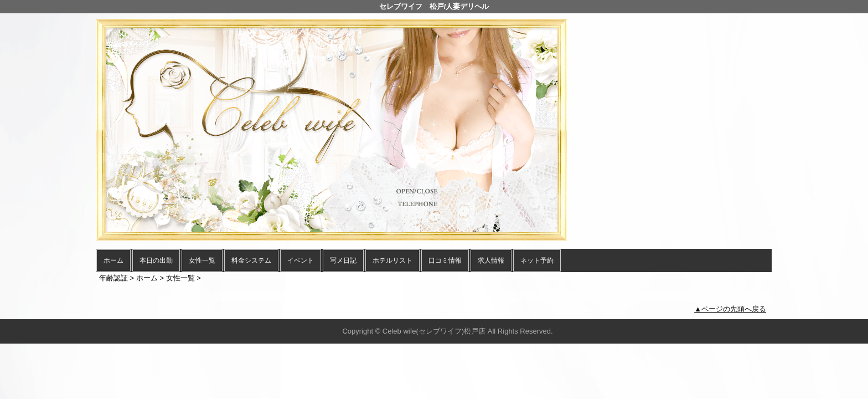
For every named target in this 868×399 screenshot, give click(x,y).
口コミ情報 (445, 260)
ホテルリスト (392, 260)
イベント (301, 260)
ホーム (113, 260)
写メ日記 (343, 260)
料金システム (251, 260)
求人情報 (491, 260)
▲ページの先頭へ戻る (730, 309)
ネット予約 (537, 260)
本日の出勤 (156, 260)
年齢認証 (113, 278)
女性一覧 (202, 260)
